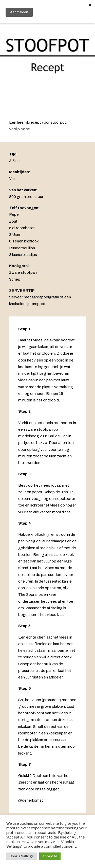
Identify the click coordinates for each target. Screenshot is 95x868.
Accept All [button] (50, 856)
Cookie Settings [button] (22, 856)
